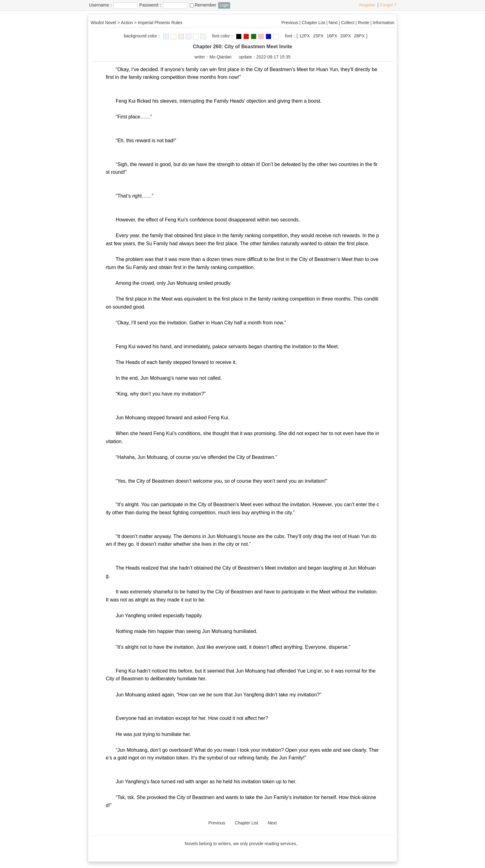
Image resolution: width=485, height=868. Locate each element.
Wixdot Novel (103, 23)
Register (367, 5)
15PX (318, 36)
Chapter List (313, 23)
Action (127, 23)
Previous (290, 23)
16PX (332, 36)
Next (333, 23)
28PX (359, 36)
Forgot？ (389, 5)
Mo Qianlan (221, 57)
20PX (346, 36)
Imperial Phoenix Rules (160, 23)
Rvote (364, 23)
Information (384, 23)
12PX (305, 36)
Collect (348, 23)
